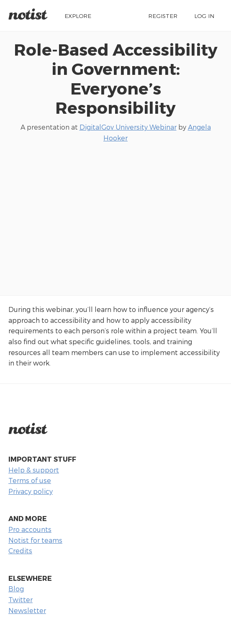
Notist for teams (35, 540)
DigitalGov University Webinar (128, 127)
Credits (20, 551)
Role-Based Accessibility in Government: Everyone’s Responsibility (116, 78)
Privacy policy (31, 491)
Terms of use (30, 480)
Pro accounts (30, 529)
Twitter (21, 599)
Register (163, 16)
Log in (204, 16)
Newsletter (27, 610)
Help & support (34, 470)
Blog (16, 589)
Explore (78, 16)
